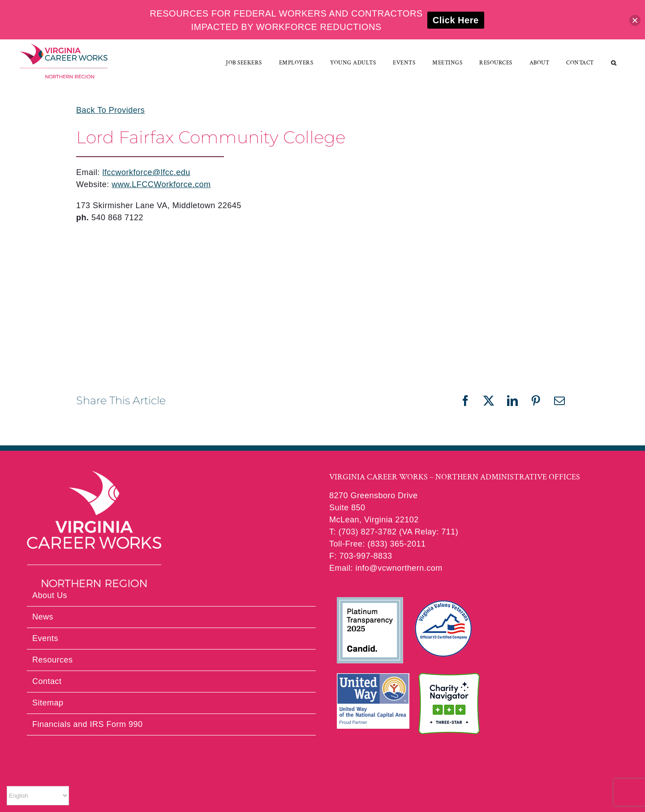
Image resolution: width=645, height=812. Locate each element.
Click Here (456, 20)
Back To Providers (110, 110)
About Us (50, 595)
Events (45, 638)
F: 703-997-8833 (361, 556)
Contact (47, 681)
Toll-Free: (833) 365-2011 (378, 544)
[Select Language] (38, 796)
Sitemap (48, 703)
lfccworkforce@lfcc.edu (146, 172)
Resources (53, 660)
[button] (614, 63)
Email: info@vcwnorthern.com (386, 568)
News (43, 617)
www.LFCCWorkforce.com (161, 184)
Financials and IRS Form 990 (88, 724)
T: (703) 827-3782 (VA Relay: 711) (394, 532)
